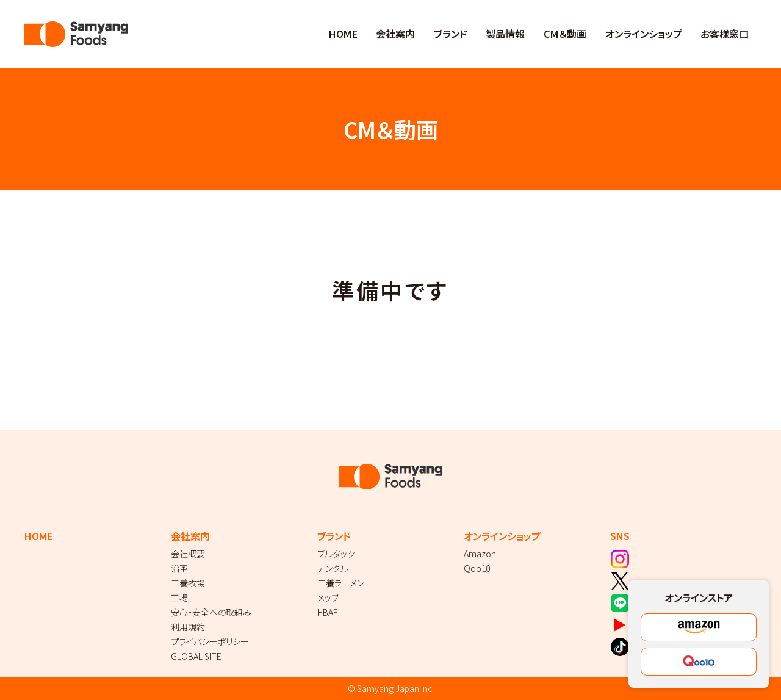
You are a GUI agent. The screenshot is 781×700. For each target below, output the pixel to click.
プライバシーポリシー (210, 641)
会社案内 (395, 34)
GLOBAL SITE (196, 656)
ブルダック (336, 554)
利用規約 (188, 627)
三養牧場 (188, 583)
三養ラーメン (341, 583)
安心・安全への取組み (211, 612)
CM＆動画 (565, 34)
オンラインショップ (644, 34)
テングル (333, 568)
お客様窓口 (725, 34)
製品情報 (505, 34)
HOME (343, 34)
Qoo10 (477, 568)
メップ (328, 597)
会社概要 (188, 554)
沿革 (179, 568)
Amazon (480, 554)
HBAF (327, 612)
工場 (179, 597)
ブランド (451, 34)
